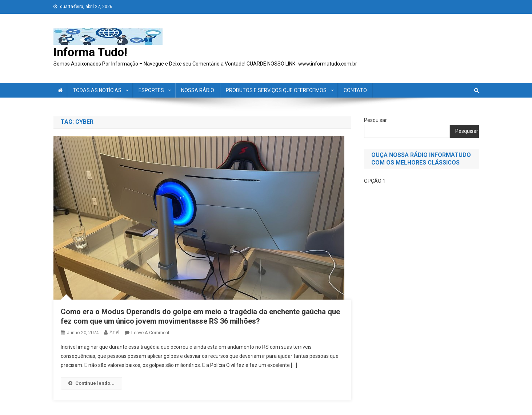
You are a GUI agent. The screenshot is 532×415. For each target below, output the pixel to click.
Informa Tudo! (90, 52)
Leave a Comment (150, 333)
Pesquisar (375, 120)
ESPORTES (151, 90)
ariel (114, 332)
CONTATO (355, 90)
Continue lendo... (91, 383)
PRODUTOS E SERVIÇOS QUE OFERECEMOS (276, 90)
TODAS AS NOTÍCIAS (97, 90)
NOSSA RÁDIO (198, 90)
